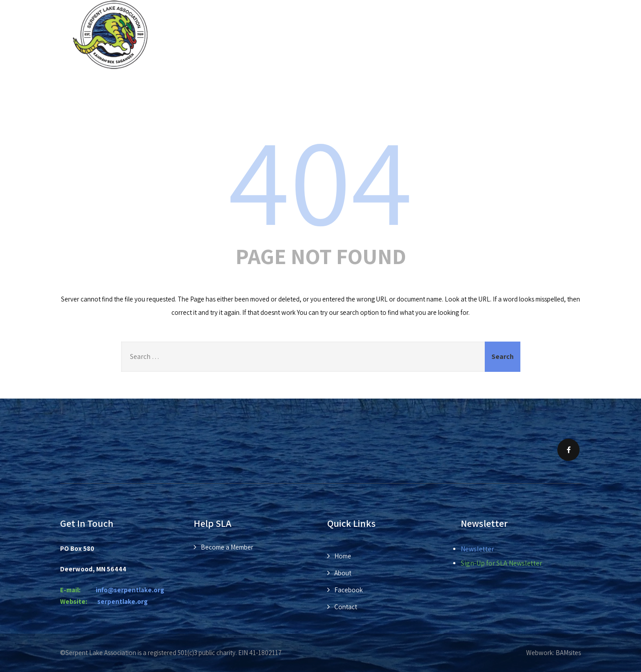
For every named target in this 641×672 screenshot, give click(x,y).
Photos (471, 88)
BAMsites (568, 653)
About (187, 88)
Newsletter (477, 549)
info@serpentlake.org (130, 590)
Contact (537, 88)
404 (320, 179)
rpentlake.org (123, 601)
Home (136, 88)
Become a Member (227, 547)
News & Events (261, 88)
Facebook (349, 590)
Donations (407, 88)
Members (340, 88)
